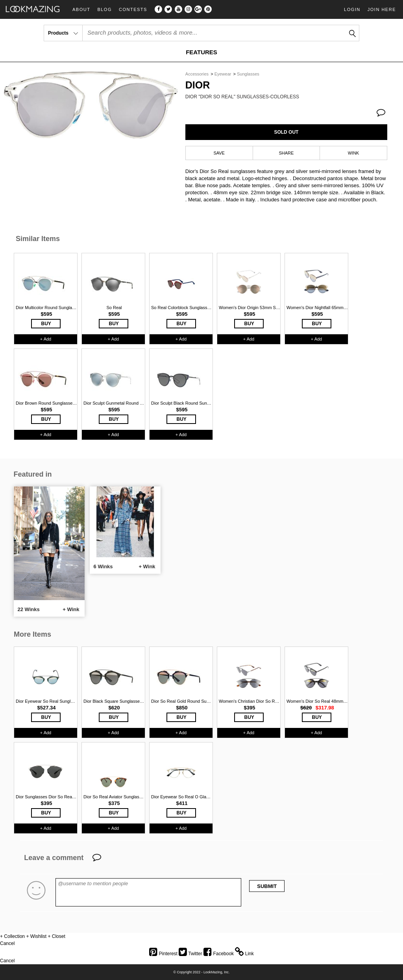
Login (352, 9)
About (81, 10)
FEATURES (201, 52)
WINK (354, 153)
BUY (46, 324)
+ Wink (71, 609)
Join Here (382, 9)
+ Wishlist (36, 936)
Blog (104, 10)
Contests (133, 10)
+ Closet (56, 936)
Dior (198, 85)
